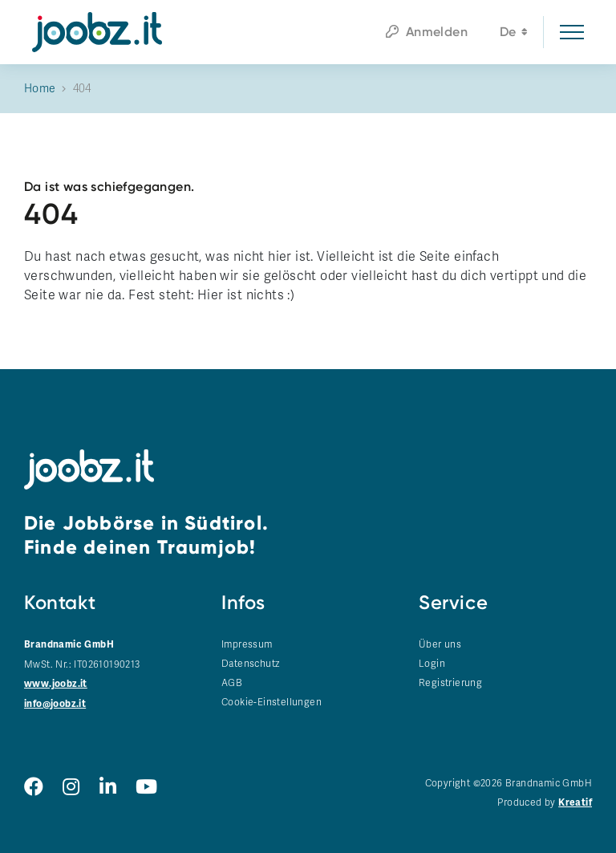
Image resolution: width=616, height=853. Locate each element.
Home (40, 89)
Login (432, 664)
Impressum (247, 644)
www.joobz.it (56, 684)
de (514, 34)
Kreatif (575, 803)
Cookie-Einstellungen (272, 702)
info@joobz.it (55, 704)
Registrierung (450, 683)
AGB (232, 683)
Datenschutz (250, 664)
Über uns (440, 644)
